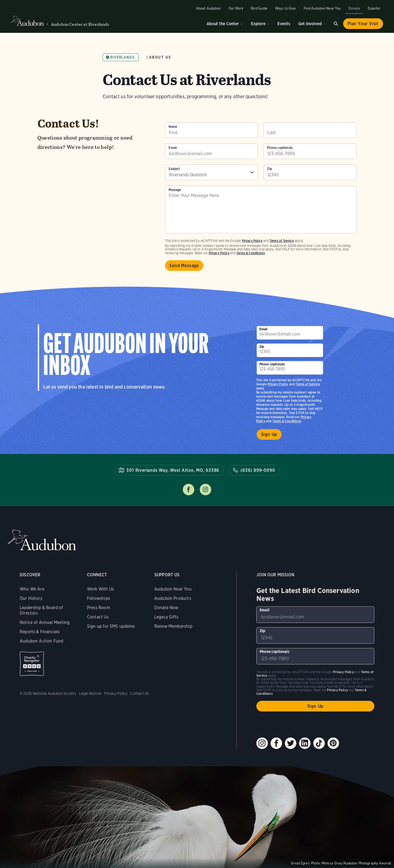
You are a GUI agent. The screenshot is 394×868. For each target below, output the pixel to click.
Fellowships (99, 598)
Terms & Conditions (251, 253)
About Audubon (208, 8)
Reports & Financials (40, 632)
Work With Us (100, 589)
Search (336, 24)
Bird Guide (259, 8)
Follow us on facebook (189, 490)
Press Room (99, 608)
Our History (31, 598)
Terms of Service (282, 241)
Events (284, 24)
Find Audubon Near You (322, 8)
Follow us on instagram (205, 490)
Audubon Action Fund (41, 641)
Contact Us (98, 617)
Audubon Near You (173, 589)
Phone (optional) (280, 148)
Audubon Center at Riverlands (80, 24)
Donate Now (166, 608)
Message (175, 190)
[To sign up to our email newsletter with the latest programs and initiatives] (212, 151)
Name (173, 127)
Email (173, 148)
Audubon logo (27, 21)
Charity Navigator (32, 664)
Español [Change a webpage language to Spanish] (374, 8)
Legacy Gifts (166, 617)
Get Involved (310, 24)
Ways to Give (286, 8)
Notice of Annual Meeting (45, 622)
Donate (354, 8)
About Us (160, 57)
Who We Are (32, 589)
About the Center (223, 24)
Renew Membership (173, 626)
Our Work (236, 8)
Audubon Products (173, 598)
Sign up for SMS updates (111, 626)
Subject (174, 169)
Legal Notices (90, 693)
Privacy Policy (219, 253)
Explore (258, 24)
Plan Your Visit (363, 24)
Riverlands (122, 57)
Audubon (42, 540)
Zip (270, 169)
